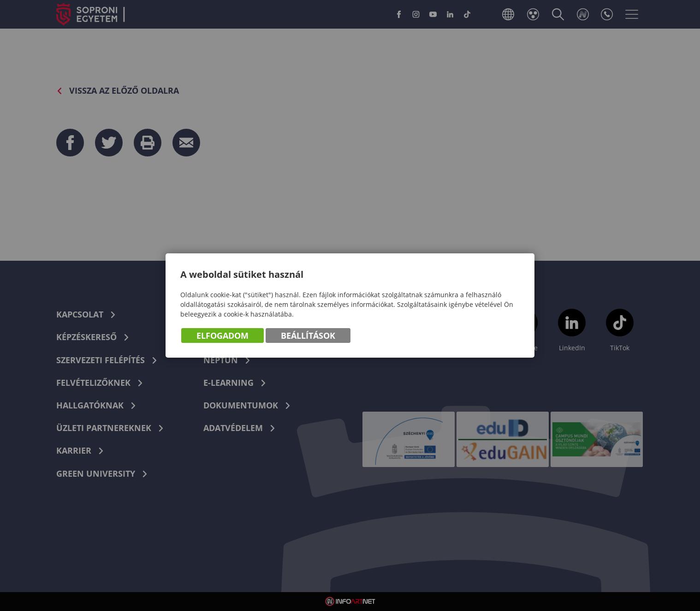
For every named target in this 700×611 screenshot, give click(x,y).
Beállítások (308, 335)
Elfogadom (222, 335)
